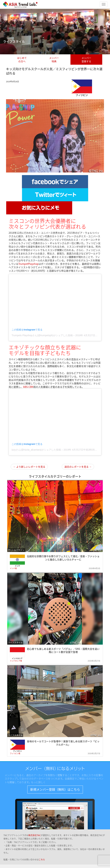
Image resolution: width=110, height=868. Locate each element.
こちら (42, 860)
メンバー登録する (86, 60)
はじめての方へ (22, 60)
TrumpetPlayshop (28, 264)
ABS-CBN (28, 387)
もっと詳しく (38, 782)
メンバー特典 (54, 60)
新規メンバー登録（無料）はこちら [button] (55, 789)
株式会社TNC (35, 835)
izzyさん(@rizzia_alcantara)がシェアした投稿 (36, 450)
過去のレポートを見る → (78, 467)
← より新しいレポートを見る (29, 467)
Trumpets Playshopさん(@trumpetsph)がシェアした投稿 (42, 335)
